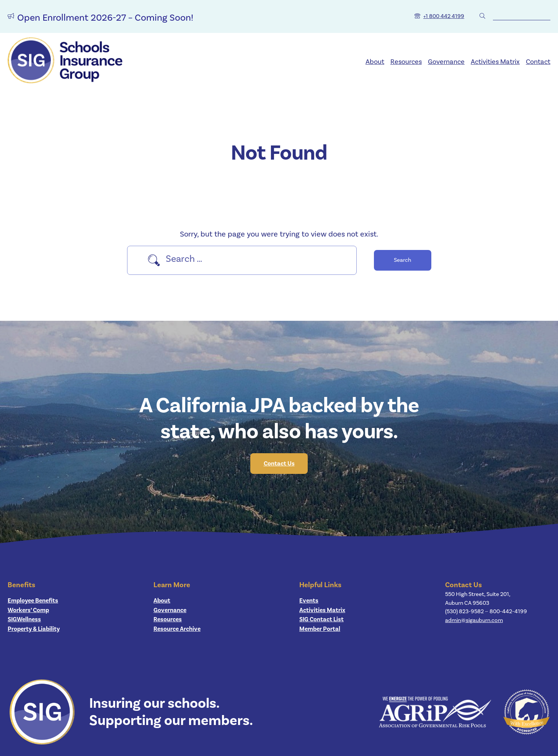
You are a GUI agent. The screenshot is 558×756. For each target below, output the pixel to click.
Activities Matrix (495, 62)
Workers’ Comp (28, 610)
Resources (406, 62)
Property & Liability (34, 629)
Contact (538, 62)
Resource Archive (177, 629)
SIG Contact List (321, 619)
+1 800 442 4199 (444, 16)
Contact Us (279, 464)
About (375, 62)
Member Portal (320, 629)
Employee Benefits (33, 601)
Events (309, 601)
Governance (446, 62)
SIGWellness (24, 619)
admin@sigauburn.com (474, 620)
